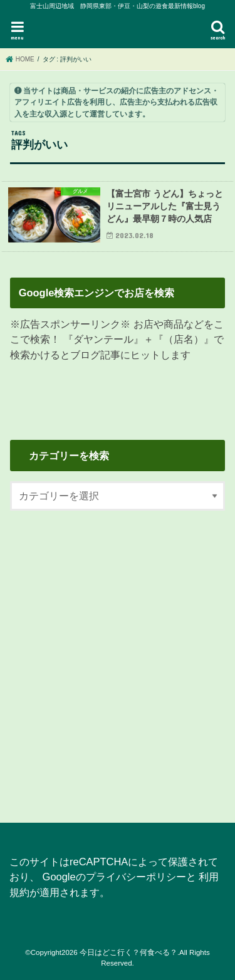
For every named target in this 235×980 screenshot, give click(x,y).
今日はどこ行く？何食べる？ (128, 952)
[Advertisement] (118, 659)
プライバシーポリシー (136, 877)
